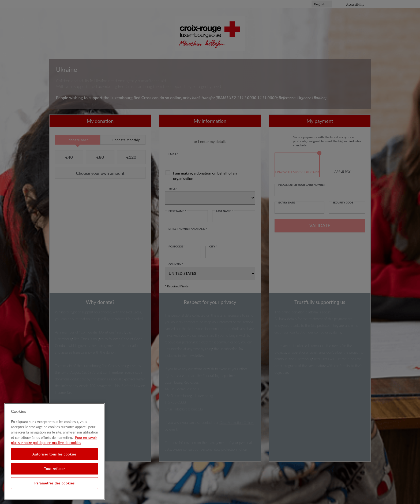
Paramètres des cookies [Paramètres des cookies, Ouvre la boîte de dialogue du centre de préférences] (55, 483)
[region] (55, 451)
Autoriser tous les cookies (55, 454)
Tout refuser (55, 469)
